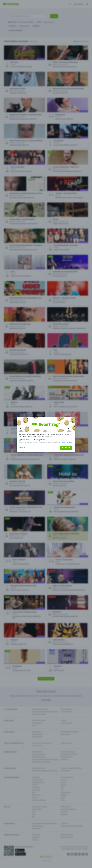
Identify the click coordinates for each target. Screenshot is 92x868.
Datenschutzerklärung (67, 442)
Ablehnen (22, 448)
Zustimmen (66, 448)
